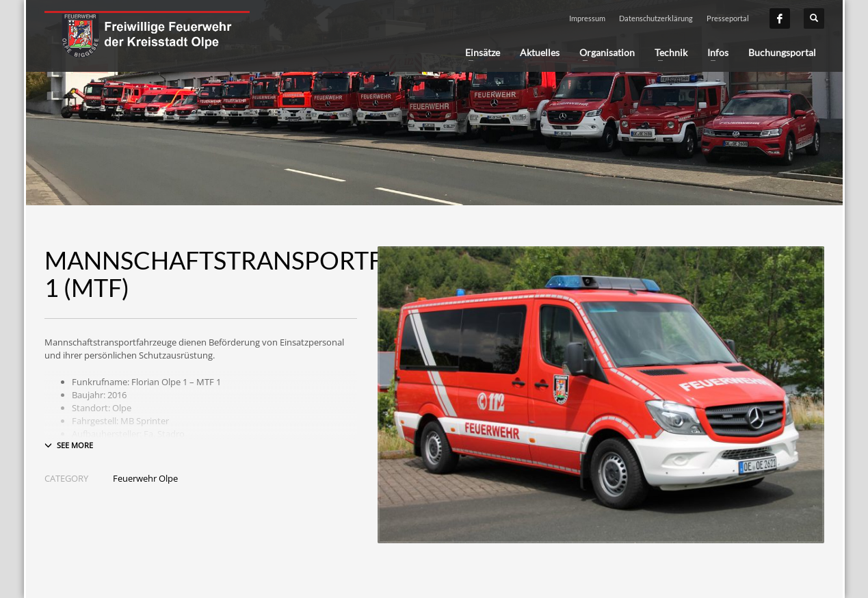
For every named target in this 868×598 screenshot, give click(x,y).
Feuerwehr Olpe (145, 478)
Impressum (587, 18)
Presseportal (728, 18)
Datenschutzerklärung (656, 18)
